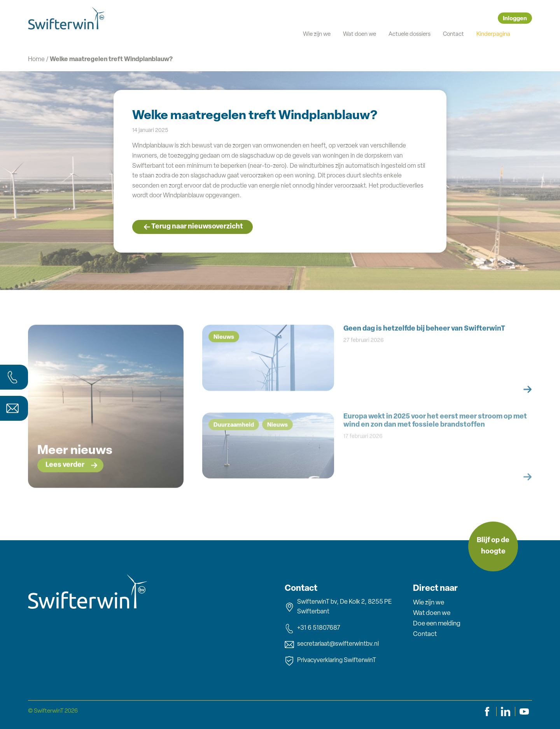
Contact (453, 34)
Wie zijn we (317, 34)
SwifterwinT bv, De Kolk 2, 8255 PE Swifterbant (338, 607)
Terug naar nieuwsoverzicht (197, 227)
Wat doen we (360, 34)
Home (36, 60)
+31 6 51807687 (312, 629)
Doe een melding (437, 624)
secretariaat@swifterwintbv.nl (332, 645)
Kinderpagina (493, 34)
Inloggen (515, 19)
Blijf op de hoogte (493, 546)
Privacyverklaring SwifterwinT (330, 661)
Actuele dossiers (409, 34)
